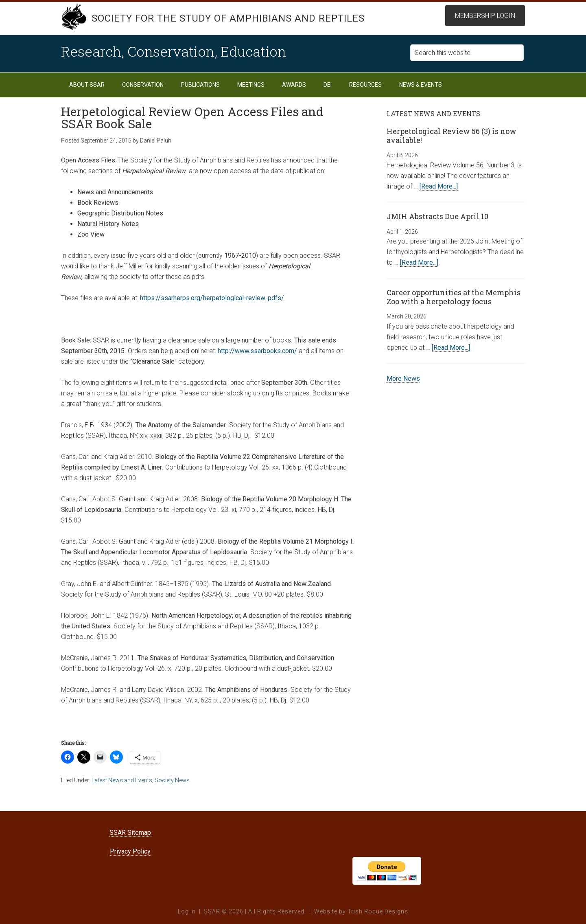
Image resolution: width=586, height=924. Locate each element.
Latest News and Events (122, 780)
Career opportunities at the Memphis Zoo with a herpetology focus (454, 297)
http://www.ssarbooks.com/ (257, 351)
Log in (187, 911)
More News (403, 379)
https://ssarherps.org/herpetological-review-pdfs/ (212, 298)
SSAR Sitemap (130, 833)
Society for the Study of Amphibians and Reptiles (228, 18)
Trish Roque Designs (378, 911)
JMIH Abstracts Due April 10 (437, 216)
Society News (172, 780)
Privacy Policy (130, 851)
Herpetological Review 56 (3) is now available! (452, 136)
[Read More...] (439, 186)
